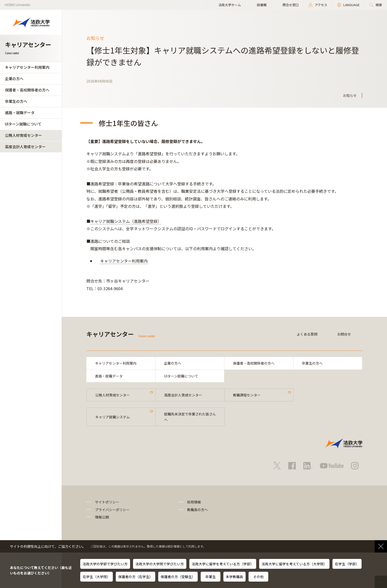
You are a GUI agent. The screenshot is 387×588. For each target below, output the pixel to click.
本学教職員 (234, 577)
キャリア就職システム (113, 417)
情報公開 (102, 517)
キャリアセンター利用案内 (27, 67)
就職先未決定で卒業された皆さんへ (190, 417)
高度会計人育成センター (25, 147)
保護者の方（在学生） (135, 577)
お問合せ (344, 334)
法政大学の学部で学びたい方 (105, 564)
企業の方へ (14, 79)
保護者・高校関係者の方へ (27, 90)
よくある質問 (307, 334)
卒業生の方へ (16, 101)
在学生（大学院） (97, 577)
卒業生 (211, 577)
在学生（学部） (347, 564)
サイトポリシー (107, 502)
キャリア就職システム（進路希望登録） (126, 221)
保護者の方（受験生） (178, 577)
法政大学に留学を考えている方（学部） (223, 564)
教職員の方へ (197, 510)
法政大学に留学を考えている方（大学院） (294, 564)
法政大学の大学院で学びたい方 (160, 564)
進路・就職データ (20, 113)
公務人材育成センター (23, 135)
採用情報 (194, 502)
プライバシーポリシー (112, 510)
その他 (258, 577)
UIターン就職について (23, 124)
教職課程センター (247, 395)
